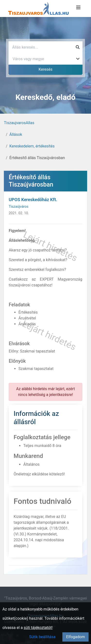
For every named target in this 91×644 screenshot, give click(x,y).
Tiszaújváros (19, 207)
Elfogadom (75, 637)
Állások (16, 134)
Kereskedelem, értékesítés (32, 146)
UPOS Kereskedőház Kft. (33, 200)
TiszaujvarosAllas (19, 123)
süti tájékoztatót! (38, 628)
